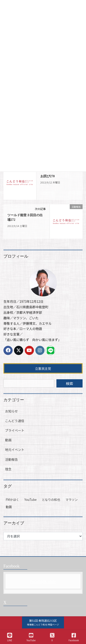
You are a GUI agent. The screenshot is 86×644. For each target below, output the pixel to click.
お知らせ (11, 411)
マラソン (71, 500)
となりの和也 (51, 500)
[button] (43, 622)
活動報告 (11, 459)
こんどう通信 (15, 421)
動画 (8, 440)
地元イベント (15, 450)
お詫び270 (48, 176)
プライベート (15, 430)
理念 (8, 469)
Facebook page (43, 581)
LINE (10, 637)
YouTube (30, 500)
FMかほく (12, 500)
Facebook (74, 637)
